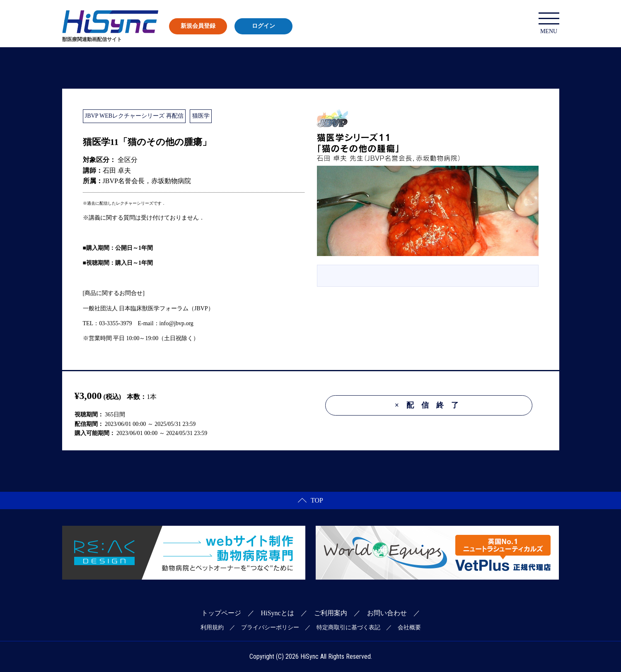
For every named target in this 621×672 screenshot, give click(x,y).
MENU (549, 23)
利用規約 (212, 627)
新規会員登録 (198, 26)
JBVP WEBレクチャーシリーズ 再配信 (134, 116)
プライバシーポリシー (270, 627)
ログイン (263, 26)
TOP (310, 500)
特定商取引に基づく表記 (348, 627)
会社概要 (409, 627)
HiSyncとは (278, 613)
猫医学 (201, 116)
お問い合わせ (387, 613)
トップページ (221, 613)
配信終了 (430, 405)
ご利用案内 (331, 613)
